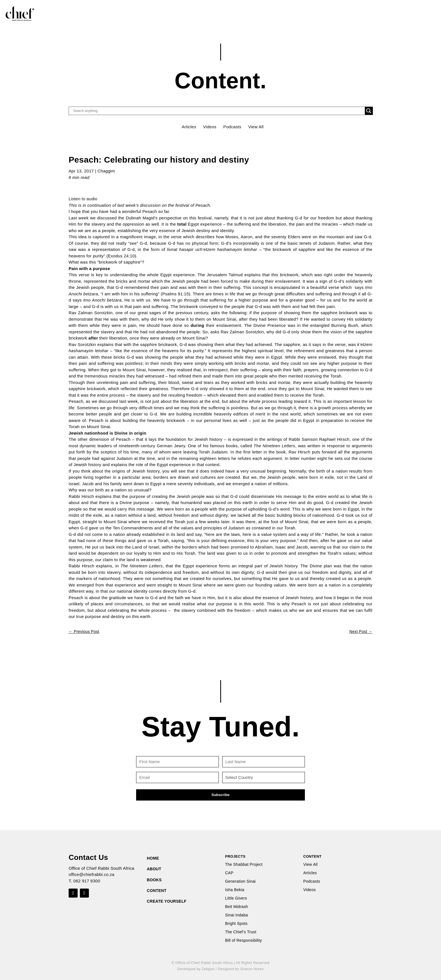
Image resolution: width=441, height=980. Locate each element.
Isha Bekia (235, 890)
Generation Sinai (240, 881)
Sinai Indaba (236, 915)
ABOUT (154, 869)
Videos (210, 127)
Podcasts (232, 127)
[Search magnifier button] (369, 111)
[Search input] (218, 111)
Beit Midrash (236, 907)
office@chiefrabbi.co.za (92, 874)
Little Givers (236, 898)
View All (256, 127)
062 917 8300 (87, 881)
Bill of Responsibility (243, 940)
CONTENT (157, 891)
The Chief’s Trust (241, 932)
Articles (189, 127)
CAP (229, 873)
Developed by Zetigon (196, 969)
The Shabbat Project (244, 865)
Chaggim (106, 171)
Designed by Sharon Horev (241, 969)
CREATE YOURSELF (167, 901)
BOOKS (154, 880)
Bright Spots (236, 924)
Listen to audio (83, 199)
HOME (153, 858)
